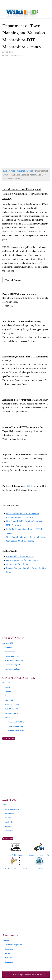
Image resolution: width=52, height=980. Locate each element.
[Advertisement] (26, 87)
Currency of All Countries (39, 863)
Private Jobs (10, 813)
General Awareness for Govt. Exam (22, 560)
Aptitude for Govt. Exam (17, 564)
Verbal (8, 953)
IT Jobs (8, 818)
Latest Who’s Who (12, 709)
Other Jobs (9, 831)
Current (8, 691)
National (8, 647)
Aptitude (6, 940)
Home (6, 171)
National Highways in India (39, 849)
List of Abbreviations (16, 849)
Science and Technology (14, 660)
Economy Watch (11, 713)
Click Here (31, 486)
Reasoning (9, 949)
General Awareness (10, 683)
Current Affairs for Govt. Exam (20, 556)
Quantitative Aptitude (13, 945)
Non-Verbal (9, 958)
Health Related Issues (16, 731)
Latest (7, 687)
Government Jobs (25, 171)
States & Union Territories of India (15, 863)
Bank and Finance (12, 704)
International (10, 652)
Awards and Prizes (12, 656)
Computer (9, 962)
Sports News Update (13, 665)
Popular (8, 696)
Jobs (13, 171)
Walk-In (8, 826)
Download (9, 700)
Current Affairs (8, 643)
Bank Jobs (9, 822)
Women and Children (16, 722)
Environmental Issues (16, 726)
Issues (7, 718)
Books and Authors (12, 669)
